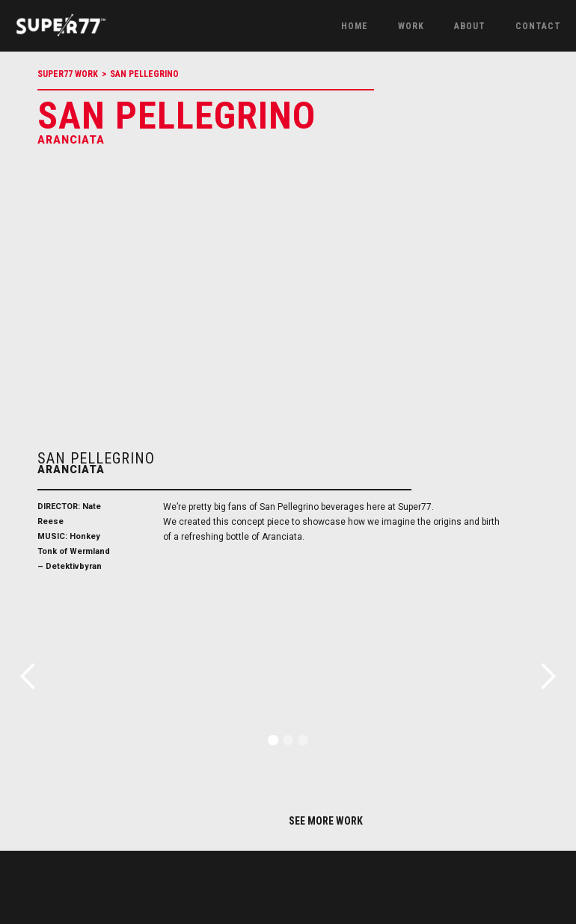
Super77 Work (68, 74)
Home (355, 26)
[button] (273, 740)
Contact (538, 26)
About (470, 26)
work (411, 26)
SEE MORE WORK (326, 821)
